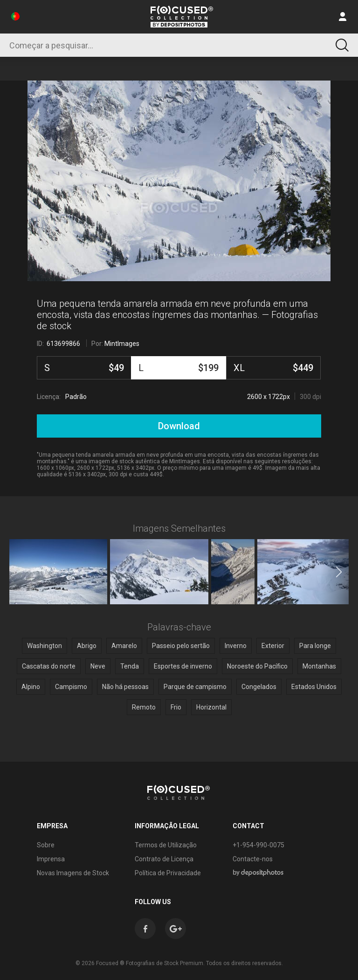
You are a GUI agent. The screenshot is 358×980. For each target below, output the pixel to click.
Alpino (31, 687)
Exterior (273, 646)
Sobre (46, 845)
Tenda (130, 666)
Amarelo (124, 646)
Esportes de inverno (183, 666)
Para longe (315, 646)
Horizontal (211, 707)
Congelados (259, 687)
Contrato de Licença (164, 859)
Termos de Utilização (166, 845)
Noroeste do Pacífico (257, 666)
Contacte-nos (253, 859)
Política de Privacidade (168, 873)
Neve (98, 666)
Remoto (144, 707)
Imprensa (51, 859)
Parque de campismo (195, 687)
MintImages (122, 344)
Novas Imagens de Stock (73, 873)
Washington (45, 646)
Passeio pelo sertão (181, 646)
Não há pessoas (125, 687)
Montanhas (319, 666)
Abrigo (87, 646)
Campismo (71, 687)
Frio (176, 707)
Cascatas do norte (49, 666)
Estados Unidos (314, 687)
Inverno (236, 646)
